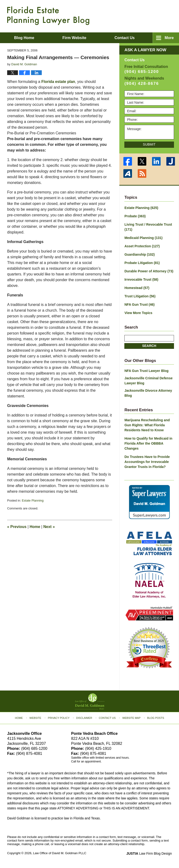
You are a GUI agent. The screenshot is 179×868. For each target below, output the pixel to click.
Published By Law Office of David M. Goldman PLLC (141, 15)
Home (35, 527)
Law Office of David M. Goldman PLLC (60, 853)
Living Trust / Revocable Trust (148, 227)
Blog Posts (156, 718)
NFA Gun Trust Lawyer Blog (146, 371)
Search (149, 346)
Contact (125, 38)
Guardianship (140, 254)
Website (35, 718)
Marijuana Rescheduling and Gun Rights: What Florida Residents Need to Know (147, 425)
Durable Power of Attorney (149, 271)
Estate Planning (33, 500)
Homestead (137, 288)
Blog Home (24, 38)
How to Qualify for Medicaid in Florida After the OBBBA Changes (148, 443)
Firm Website (74, 38)
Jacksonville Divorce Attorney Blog (148, 393)
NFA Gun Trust (139, 305)
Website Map (131, 718)
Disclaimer (84, 718)
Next (49, 527)
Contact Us (107, 718)
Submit (149, 144)
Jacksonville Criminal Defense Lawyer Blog (148, 381)
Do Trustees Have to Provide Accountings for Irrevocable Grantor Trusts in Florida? (147, 462)
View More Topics (138, 313)
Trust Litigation (140, 296)
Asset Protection (142, 246)
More (169, 38)
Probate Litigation (142, 263)
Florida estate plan (58, 82)
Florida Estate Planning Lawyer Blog (48, 16)
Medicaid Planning (143, 238)
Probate (135, 216)
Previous (17, 527)
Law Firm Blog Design (149, 853)
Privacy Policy (59, 718)
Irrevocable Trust (141, 279)
